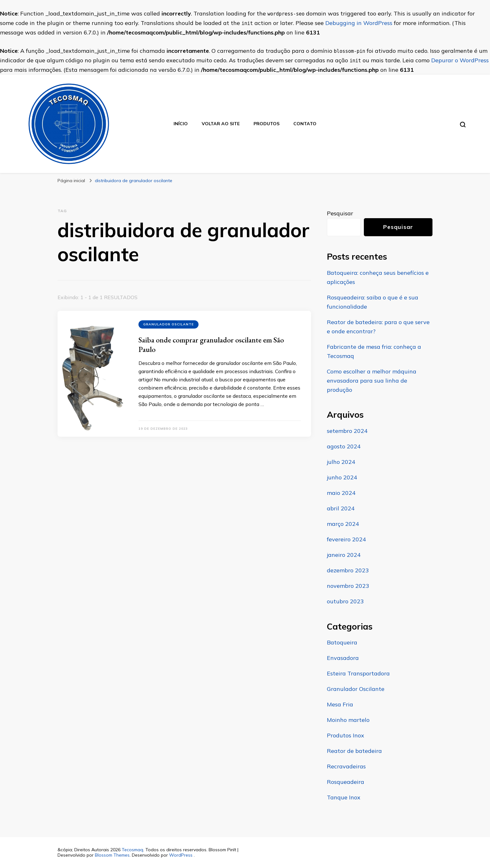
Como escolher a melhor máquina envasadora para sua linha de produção (372, 381)
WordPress (181, 855)
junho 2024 (342, 477)
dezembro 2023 (348, 570)
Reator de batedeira (354, 751)
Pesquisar (340, 213)
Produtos (266, 124)
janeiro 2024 (344, 555)
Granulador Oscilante (168, 324)
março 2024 (343, 524)
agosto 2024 (344, 446)
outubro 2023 (345, 601)
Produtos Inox (346, 735)
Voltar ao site (221, 124)
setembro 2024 (347, 431)
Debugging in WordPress (359, 23)
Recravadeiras (346, 766)
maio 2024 (341, 493)
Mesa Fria (340, 704)
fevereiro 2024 (346, 539)
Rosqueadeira (346, 782)
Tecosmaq (132, 850)
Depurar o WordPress (460, 60)
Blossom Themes (112, 855)
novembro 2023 (348, 586)
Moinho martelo (348, 720)
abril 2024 (341, 508)
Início (181, 124)
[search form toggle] (463, 125)
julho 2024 (341, 462)
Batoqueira (342, 642)
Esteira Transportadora (358, 673)
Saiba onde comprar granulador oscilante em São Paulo (211, 345)
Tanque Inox (344, 797)
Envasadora (343, 658)
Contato (305, 124)
